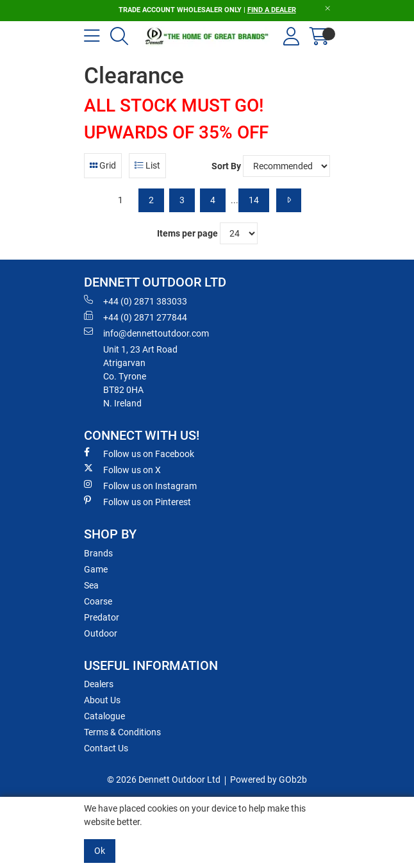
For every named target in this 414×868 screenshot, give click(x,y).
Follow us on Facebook (139, 453)
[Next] (289, 200)
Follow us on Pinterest (137, 501)
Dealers (99, 684)
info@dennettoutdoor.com (146, 333)
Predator (102, 617)
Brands (98, 553)
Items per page (187, 233)
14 (254, 200)
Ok (100, 851)
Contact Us (106, 748)
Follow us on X (122, 469)
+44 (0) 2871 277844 (136, 317)
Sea (91, 585)
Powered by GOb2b (269, 780)
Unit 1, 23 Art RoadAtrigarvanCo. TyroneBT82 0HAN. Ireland (140, 376)
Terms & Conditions (122, 732)
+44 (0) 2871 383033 (136, 301)
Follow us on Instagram (140, 485)
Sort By (226, 166)
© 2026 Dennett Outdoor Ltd (164, 780)
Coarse (98, 601)
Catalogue (104, 716)
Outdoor (101, 633)
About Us (102, 700)
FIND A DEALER (272, 10)
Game (96, 569)
